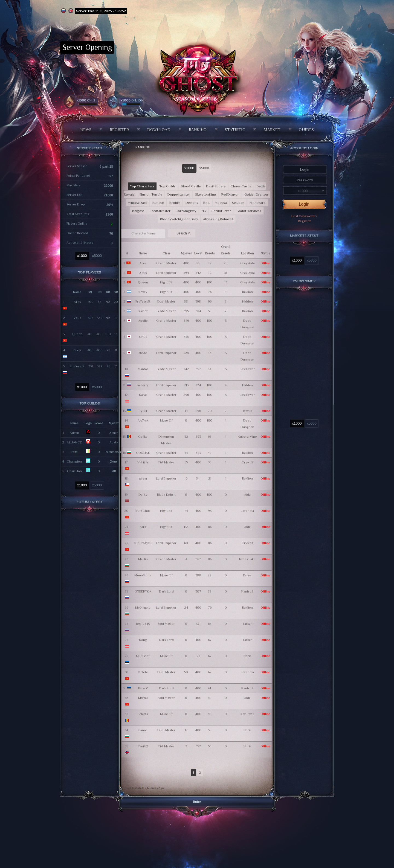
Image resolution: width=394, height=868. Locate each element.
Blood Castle (191, 186)
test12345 (143, 624)
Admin (74, 433)
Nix (204, 211)
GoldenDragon (256, 194)
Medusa (221, 203)
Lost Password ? (304, 216)
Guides (306, 130)
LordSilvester (160, 211)
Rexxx (77, 350)
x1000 (82, 256)
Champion (74, 461)
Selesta (143, 714)
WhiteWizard (138, 203)
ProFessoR (77, 366)
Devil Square (216, 186)
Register (119, 130)
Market (272, 130)
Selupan (238, 203)
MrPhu (143, 698)
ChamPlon (74, 471)
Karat (143, 395)
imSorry (143, 385)
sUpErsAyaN (143, 543)
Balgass (138, 211)
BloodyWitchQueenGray (179, 219)
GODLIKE (143, 453)
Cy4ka (143, 437)
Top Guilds (167, 186)
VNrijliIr (143, 462)
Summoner (114, 452)
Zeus (77, 318)
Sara (143, 527)
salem (143, 478)
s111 (114, 471)
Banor (143, 730)
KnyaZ (143, 688)
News (86, 130)
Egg (206, 203)
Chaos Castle (241, 186)
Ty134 (143, 411)
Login (304, 204)
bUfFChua (143, 511)
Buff (74, 452)
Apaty (114, 442)
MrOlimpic (143, 608)
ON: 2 (86, 100)
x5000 (97, 256)
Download (159, 130)
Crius (143, 337)
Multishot (143, 656)
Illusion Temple (151, 194)
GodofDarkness (249, 211)
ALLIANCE (74, 442)
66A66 (143, 353)
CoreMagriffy (186, 211)
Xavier (143, 311)
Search (184, 233)
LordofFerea (221, 211)
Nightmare (257, 203)
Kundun (158, 203)
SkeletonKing (206, 194)
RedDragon (230, 194)
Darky (143, 495)
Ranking (198, 130)
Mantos (143, 369)
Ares (77, 302)
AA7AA (143, 420)
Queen (77, 334)
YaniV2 (143, 746)
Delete (143, 672)
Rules (197, 802)
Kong (143, 640)
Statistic (235, 130)
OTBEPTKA (143, 591)
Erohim (175, 203)
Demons (192, 203)
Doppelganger (179, 194)
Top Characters (142, 186)
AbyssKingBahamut (218, 219)
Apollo (143, 321)
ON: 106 (132, 100)
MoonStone (143, 575)
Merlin (143, 559)
